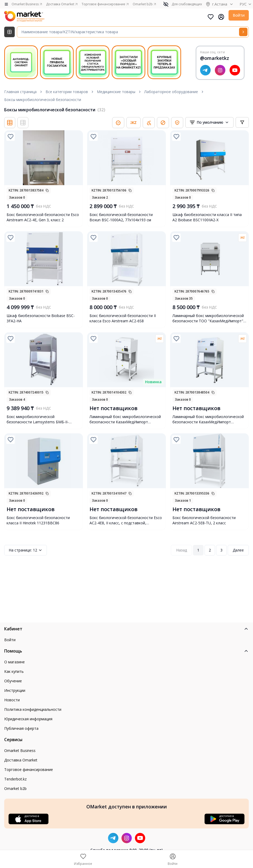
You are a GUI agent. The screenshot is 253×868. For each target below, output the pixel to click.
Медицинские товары (116, 92)
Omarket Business (20, 750)
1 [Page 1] (198, 550)
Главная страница (20, 92)
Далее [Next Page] (238, 550)
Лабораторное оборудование (171, 92)
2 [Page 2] (210, 550)
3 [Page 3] (221, 550)
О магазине (14, 662)
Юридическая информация (28, 719)
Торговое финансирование (29, 769)
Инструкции (15, 690)
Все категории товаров (67, 92)
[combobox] (209, 122)
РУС (246, 4)
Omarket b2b (15, 788)
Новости (12, 700)
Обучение (13, 681)
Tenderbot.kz (15, 779)
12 (26, 550)
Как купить (14, 671)
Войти (239, 15)
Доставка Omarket (21, 760)
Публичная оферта (21, 728)
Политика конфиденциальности (33, 709)
